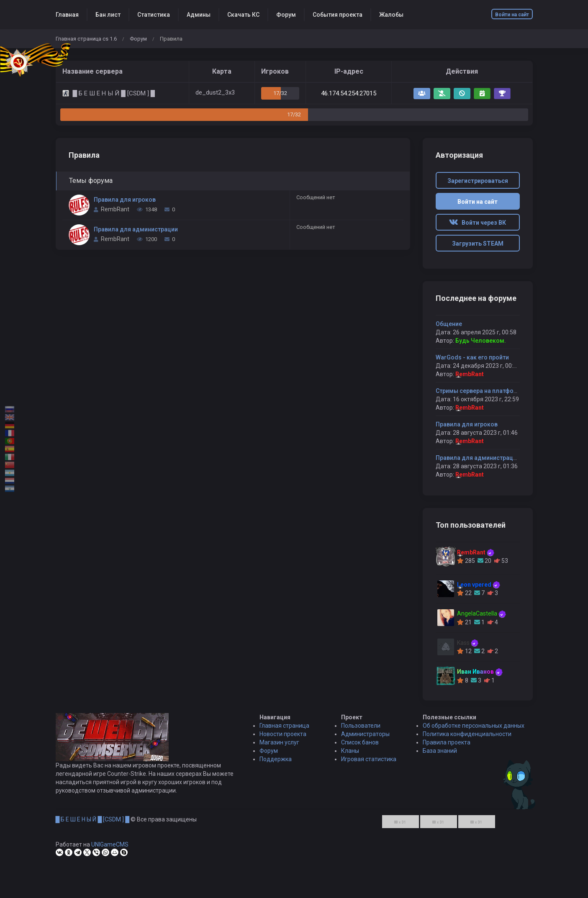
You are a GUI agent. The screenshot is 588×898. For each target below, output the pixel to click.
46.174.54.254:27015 (349, 93)
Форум (286, 15)
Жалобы (391, 15)
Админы (199, 15)
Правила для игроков (125, 200)
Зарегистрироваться (478, 181)
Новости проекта (283, 738)
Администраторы (365, 738)
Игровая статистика (369, 763)
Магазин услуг (279, 747)
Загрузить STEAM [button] (478, 244)
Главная (67, 15)
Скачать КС (243, 15)
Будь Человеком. (481, 341)
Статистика (154, 15)
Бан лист (108, 15)
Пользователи (361, 730)
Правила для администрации (136, 229)
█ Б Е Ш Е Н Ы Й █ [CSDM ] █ (93, 824)
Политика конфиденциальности (467, 738)
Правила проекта (447, 747)
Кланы (350, 755)
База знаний (440, 755)
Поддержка (276, 763)
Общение (449, 324)
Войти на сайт (512, 15)
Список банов (360, 747)
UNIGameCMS (110, 849)
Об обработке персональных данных (474, 730)
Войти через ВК (478, 223)
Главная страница (284, 730)
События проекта (338, 15)
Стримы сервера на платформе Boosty (490, 391)
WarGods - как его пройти (472, 357)
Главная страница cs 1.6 (86, 39)
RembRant (115, 209)
